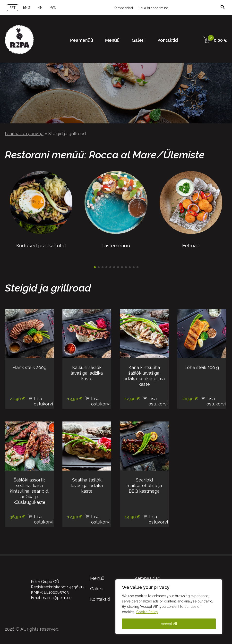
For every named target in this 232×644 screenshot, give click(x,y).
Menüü (112, 40)
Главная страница (24, 133)
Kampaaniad (123, 8)
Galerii (139, 40)
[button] (95, 267)
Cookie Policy (147, 612)
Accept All (169, 624)
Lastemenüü (116, 243)
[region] (169, 607)
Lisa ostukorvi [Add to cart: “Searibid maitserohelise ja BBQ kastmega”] (158, 518)
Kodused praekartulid (41, 243)
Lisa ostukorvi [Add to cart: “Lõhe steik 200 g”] (216, 399)
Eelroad (191, 243)
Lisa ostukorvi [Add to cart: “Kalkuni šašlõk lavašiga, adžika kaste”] (101, 399)
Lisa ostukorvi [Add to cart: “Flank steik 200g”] (43, 399)
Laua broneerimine (153, 8)
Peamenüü (82, 40)
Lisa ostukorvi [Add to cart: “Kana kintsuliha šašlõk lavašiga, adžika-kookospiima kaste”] (158, 399)
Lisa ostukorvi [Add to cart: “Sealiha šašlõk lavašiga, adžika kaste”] (101, 518)
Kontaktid (168, 40)
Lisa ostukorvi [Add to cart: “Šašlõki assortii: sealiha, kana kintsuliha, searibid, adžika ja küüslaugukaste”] (44, 518)
